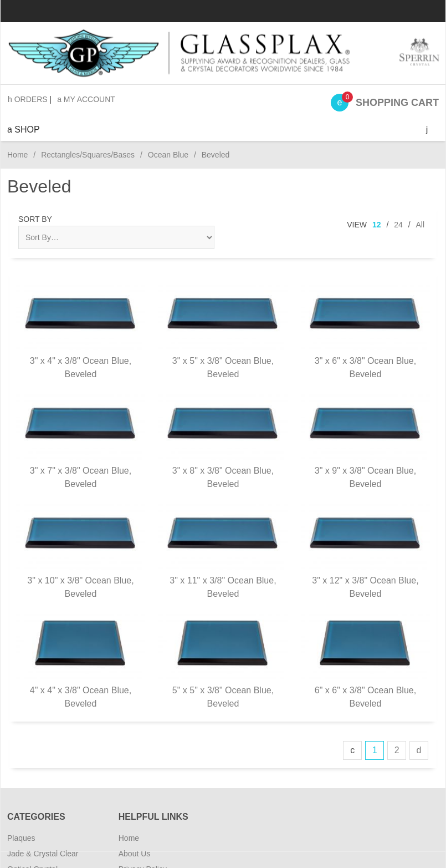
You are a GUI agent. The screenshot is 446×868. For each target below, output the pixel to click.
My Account (86, 99)
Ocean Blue (168, 155)
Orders (28, 99)
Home (17, 155)
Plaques (21, 838)
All (420, 225)
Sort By (35, 219)
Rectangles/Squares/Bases (88, 155)
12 (377, 225)
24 (398, 225)
